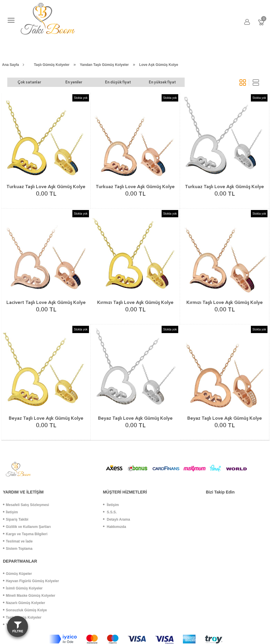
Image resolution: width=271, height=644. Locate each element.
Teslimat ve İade (18, 541)
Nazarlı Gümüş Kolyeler (24, 603)
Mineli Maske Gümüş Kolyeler (29, 596)
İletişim (10, 512)
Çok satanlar (28, 82)
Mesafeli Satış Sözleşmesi (26, 505)
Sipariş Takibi (16, 519)
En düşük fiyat (111, 82)
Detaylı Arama (117, 519)
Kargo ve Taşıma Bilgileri (25, 534)
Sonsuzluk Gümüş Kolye (25, 610)
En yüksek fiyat (152, 82)
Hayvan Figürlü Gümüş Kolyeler (31, 581)
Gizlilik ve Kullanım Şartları (27, 527)
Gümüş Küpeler (17, 574)
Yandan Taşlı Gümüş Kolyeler (104, 65)
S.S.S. (110, 512)
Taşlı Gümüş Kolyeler (52, 65)
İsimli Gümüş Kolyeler (23, 588)
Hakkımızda (114, 527)
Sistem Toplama (18, 549)
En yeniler (69, 82)
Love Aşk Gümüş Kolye (159, 65)
